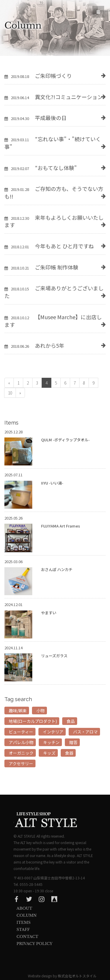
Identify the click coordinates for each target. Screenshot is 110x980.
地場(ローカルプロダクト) (33, 721)
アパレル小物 (21, 742)
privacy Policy (34, 944)
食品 (71, 721)
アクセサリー (21, 763)
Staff (23, 930)
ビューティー (21, 732)
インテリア (53, 732)
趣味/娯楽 (18, 711)
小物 (40, 711)
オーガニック (21, 753)
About (24, 908)
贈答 (73, 742)
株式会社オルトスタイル (77, 976)
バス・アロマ (85, 732)
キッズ (49, 753)
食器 (69, 753)
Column (27, 915)
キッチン (51, 742)
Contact (27, 937)
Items (23, 922)
